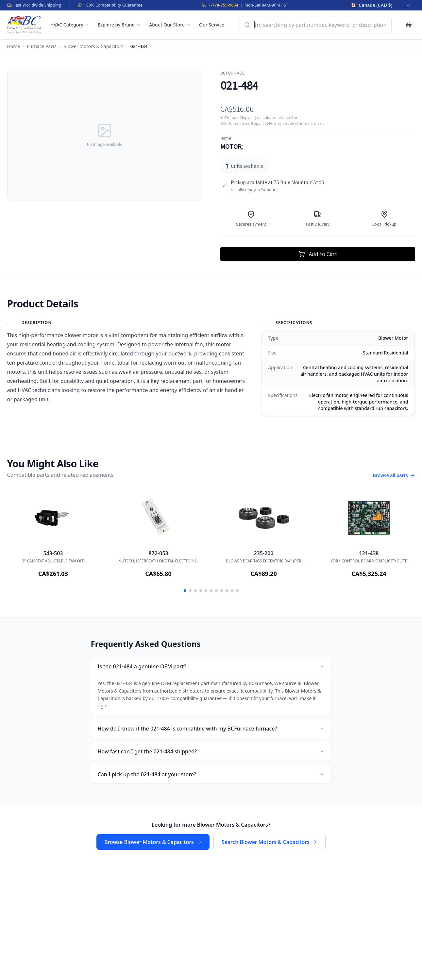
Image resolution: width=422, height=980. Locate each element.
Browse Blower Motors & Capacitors (153, 842)
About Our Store (170, 25)
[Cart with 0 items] (409, 25)
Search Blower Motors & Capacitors (270, 842)
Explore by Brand (119, 25)
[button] (185, 591)
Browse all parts (394, 475)
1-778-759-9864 (223, 5)
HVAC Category (70, 25)
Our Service (212, 25)
